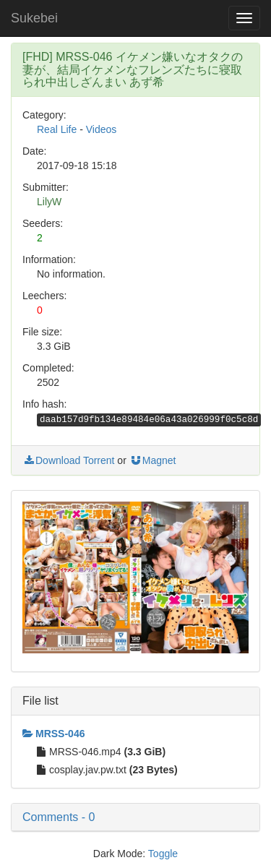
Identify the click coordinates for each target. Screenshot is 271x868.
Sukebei (34, 18)
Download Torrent (68, 460)
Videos (102, 129)
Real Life (57, 129)
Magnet (153, 460)
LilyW (49, 202)
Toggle (163, 854)
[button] (135, 817)
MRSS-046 (53, 734)
